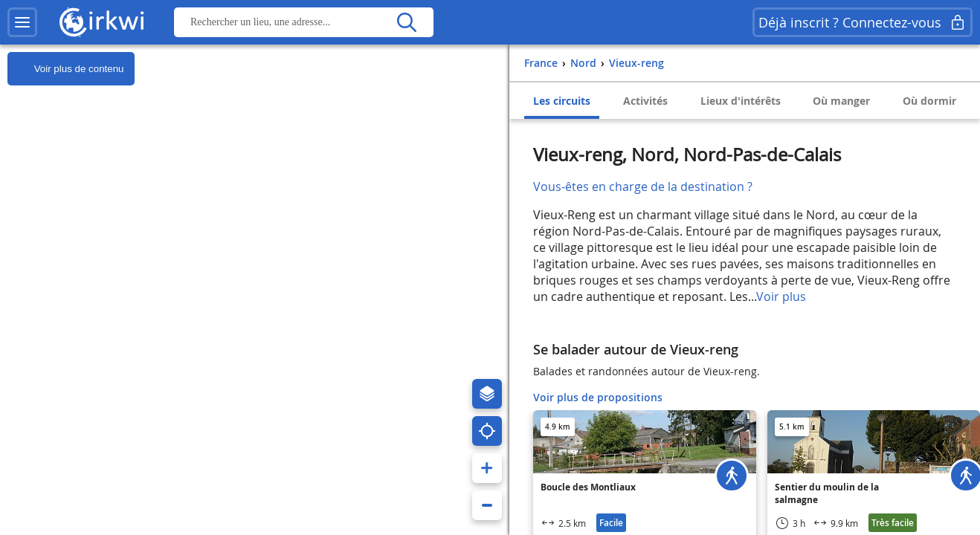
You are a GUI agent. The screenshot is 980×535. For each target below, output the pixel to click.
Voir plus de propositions (598, 397)
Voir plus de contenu (65, 69)
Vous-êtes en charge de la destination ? (643, 187)
